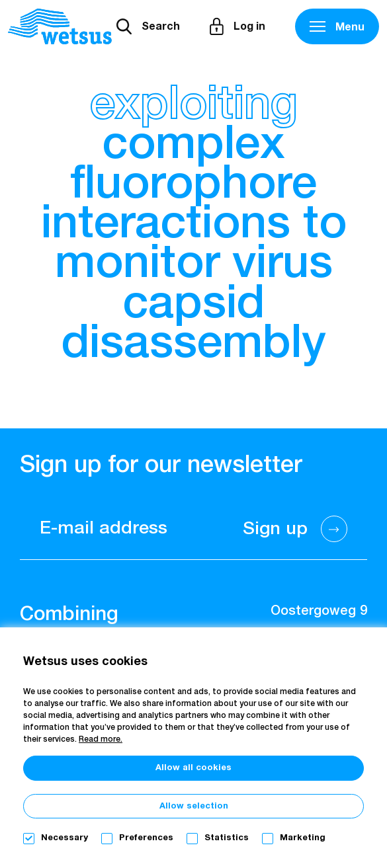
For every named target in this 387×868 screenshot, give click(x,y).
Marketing (303, 838)
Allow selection (194, 806)
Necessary (64, 838)
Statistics (227, 838)
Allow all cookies (193, 768)
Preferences (146, 838)
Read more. (101, 740)
